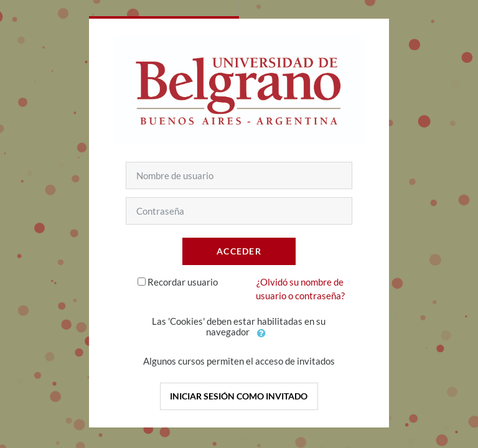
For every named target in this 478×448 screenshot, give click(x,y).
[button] (261, 333)
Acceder (239, 251)
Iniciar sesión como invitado (239, 396)
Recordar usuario (183, 282)
